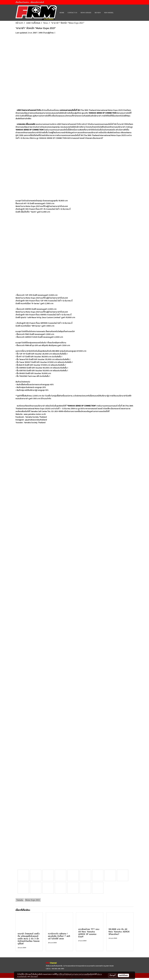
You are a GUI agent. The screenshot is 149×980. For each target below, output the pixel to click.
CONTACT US (72, 13)
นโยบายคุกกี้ (34, 976)
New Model (109, 13)
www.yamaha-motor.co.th (35, 414)
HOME (62, 13)
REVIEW (98, 13)
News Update (86, 13)
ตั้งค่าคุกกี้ (113, 975)
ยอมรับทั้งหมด (123, 975)
